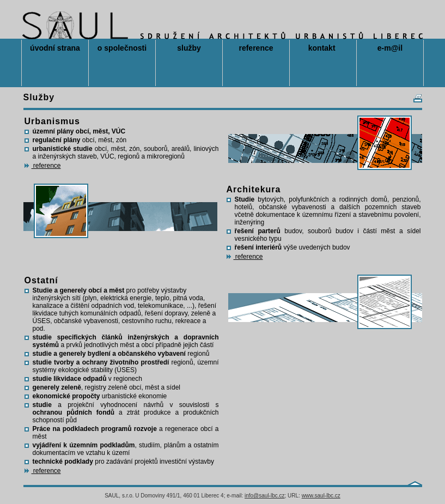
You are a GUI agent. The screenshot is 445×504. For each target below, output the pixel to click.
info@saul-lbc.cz (265, 496)
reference (43, 166)
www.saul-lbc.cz (321, 496)
